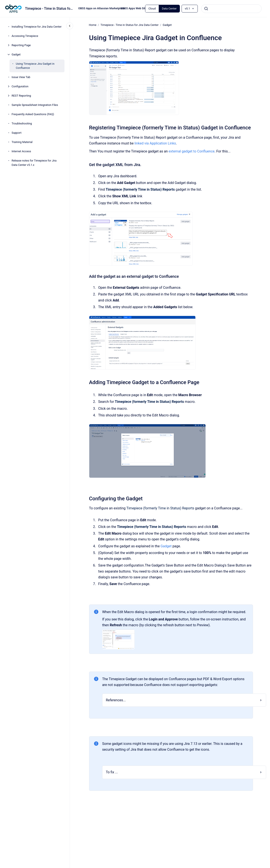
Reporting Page (21, 45)
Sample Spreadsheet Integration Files (35, 105)
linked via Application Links (155, 143)
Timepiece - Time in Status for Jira (49, 9)
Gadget (16, 54)
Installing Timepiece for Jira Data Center (37, 27)
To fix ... (112, 772)
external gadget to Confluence (191, 151)
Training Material (22, 142)
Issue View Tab (21, 77)
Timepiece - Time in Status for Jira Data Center (130, 25)
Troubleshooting (22, 123)
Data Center (169, 9)
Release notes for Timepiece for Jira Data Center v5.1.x (34, 163)
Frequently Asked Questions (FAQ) (33, 114)
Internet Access (21, 151)
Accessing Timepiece (25, 36)
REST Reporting (21, 96)
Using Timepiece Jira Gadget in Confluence (35, 66)
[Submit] (206, 9)
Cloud (152, 9)
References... (116, 700)
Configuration (20, 86)
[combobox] (231, 9)
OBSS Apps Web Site (134, 8)
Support (17, 133)
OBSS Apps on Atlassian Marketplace (102, 8)
